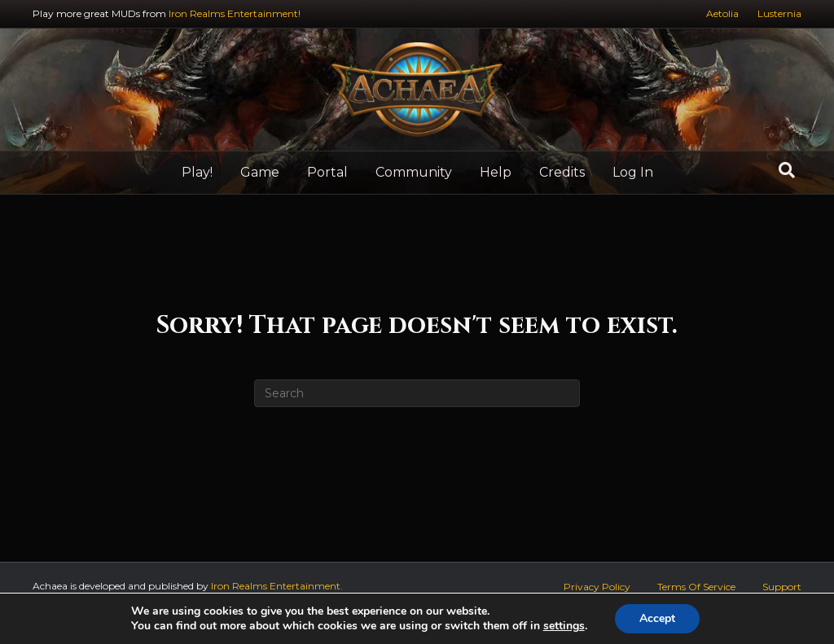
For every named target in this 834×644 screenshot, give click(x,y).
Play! (197, 172)
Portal (327, 172)
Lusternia (779, 13)
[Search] (787, 170)
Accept (657, 618)
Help (496, 172)
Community (414, 172)
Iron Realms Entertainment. (277, 586)
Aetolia (722, 13)
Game (260, 172)
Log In (633, 172)
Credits (562, 172)
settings (564, 626)
